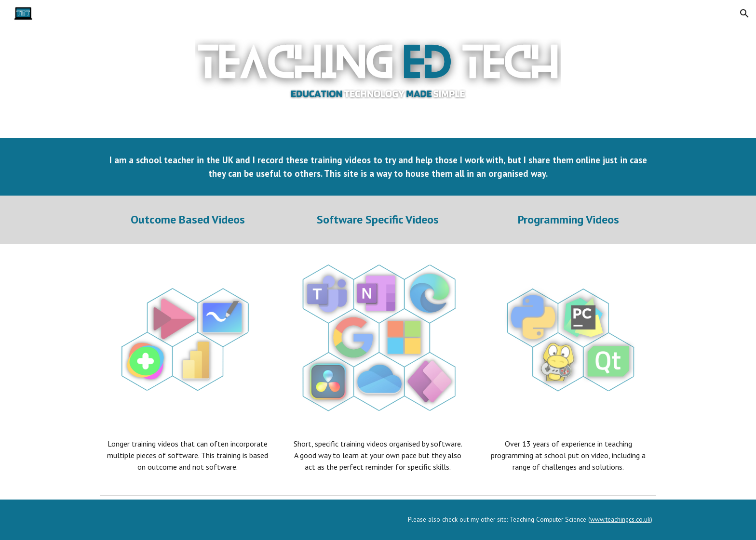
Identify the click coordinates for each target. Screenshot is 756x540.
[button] (744, 13)
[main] (378, 167)
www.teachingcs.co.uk (620, 519)
